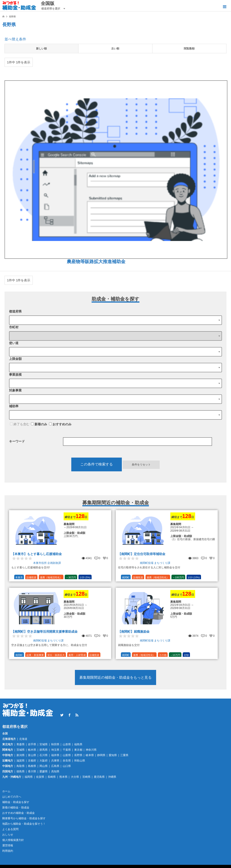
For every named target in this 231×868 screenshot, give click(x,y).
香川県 (32, 771)
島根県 (32, 766)
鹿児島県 (99, 777)
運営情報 (8, 845)
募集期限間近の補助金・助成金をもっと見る (115, 677)
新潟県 (21, 755)
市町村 (14, 327)
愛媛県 (44, 771)
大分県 (75, 777)
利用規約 (8, 851)
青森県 (21, 744)
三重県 (124, 755)
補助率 (14, 406)
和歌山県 (80, 761)
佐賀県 (40, 777)
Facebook (69, 715)
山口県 (67, 766)
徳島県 (21, 771)
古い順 (115, 49)
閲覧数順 (189, 49)
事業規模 (15, 375)
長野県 (78, 755)
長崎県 (52, 777)
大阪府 (44, 761)
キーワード (17, 441)
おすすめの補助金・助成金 (18, 813)
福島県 (78, 744)
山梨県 (67, 755)
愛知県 (113, 755)
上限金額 (15, 359)
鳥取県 (21, 766)
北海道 (23, 739)
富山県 (32, 755)
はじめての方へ (12, 797)
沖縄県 (112, 777)
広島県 (55, 766)
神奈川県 (91, 750)
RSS (77, 715)
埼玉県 (55, 750)
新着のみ (39, 424)
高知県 (55, 771)
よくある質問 (10, 829)
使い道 (14, 343)
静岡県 (101, 755)
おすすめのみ (60, 424)
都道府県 (15, 311)
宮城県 (44, 744)
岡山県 (44, 766)
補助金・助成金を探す (16, 802)
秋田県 (55, 744)
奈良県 (67, 761)
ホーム (6, 791)
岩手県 (32, 744)
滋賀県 (21, 761)
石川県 (44, 755)
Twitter (62, 715)
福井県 (55, 755)
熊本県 (63, 777)
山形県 (67, 744)
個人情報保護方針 (13, 840)
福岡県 (29, 777)
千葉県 (67, 750)
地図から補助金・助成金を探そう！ (24, 824)
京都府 (32, 761)
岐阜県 (90, 755)
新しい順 (42, 49)
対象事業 (15, 390)
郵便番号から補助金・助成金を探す (24, 818)
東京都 (78, 750)
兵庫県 (55, 761)
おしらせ (8, 835)
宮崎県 (86, 777)
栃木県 (32, 750)
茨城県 (21, 750)
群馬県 (44, 750)
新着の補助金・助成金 (16, 808)
